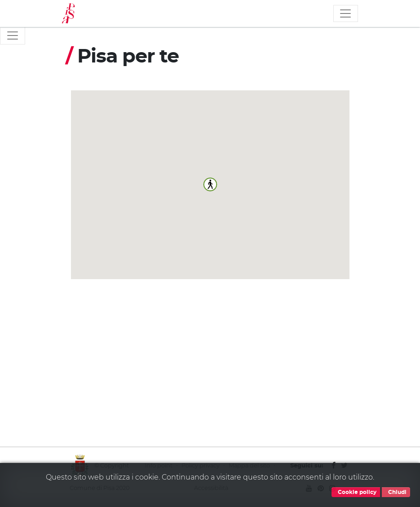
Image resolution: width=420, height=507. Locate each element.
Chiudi (396, 492)
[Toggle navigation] (345, 13)
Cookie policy (356, 492)
